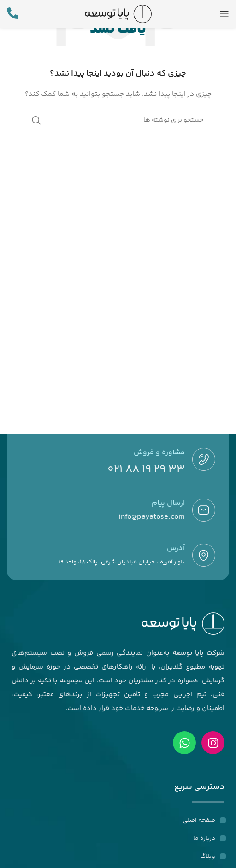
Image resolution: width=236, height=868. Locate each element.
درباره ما (204, 839)
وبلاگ (208, 856)
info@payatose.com (152, 517)
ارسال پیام (168, 503)
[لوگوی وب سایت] (118, 14)
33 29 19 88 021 (146, 470)
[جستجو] (118, 120)
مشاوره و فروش (159, 453)
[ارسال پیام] (204, 510)
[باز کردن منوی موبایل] (224, 14)
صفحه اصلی (199, 821)
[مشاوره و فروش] (204, 459)
